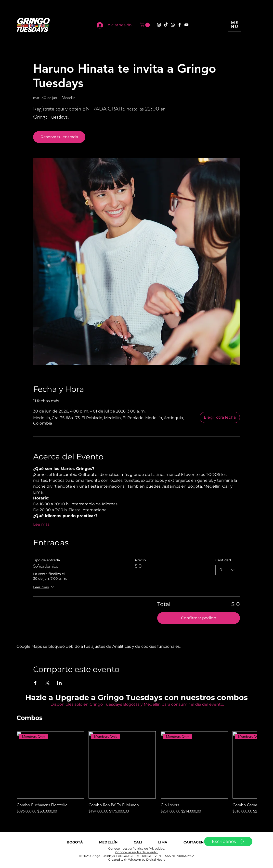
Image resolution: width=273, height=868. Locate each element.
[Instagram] (159, 25)
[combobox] (228, 570)
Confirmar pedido (199, 618)
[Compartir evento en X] (47, 683)
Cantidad (223, 560)
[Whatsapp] (173, 25)
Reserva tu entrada (59, 137)
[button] (145, 25)
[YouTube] (186, 25)
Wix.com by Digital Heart (146, 860)
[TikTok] (166, 25)
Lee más (41, 524)
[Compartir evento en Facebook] (35, 683)
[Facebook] (180, 25)
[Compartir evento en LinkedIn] (59, 683)
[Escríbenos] (228, 841)
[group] (137, 773)
